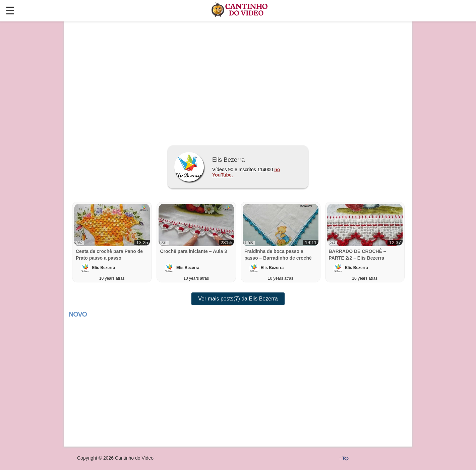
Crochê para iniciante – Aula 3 (194, 251)
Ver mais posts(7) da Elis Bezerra (238, 299)
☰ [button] (10, 11)
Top (345, 458)
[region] (238, 81)
